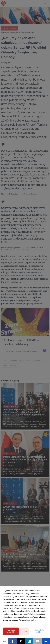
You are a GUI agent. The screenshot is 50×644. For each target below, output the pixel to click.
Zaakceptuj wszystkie (11, 631)
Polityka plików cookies (39, 631)
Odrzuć (24, 631)
